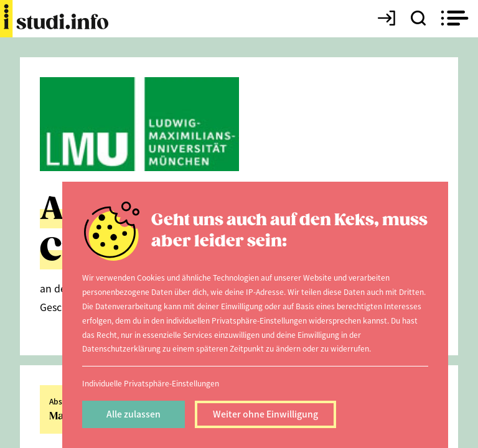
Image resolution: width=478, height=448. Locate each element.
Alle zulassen (134, 414)
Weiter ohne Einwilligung (265, 414)
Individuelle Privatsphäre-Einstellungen (151, 383)
